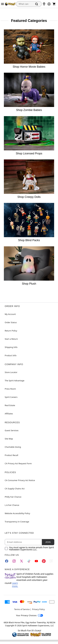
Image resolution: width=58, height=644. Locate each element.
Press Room (10, 389)
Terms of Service (22, 609)
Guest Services (12, 430)
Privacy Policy (38, 609)
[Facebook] (7, 561)
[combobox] (24, 4)
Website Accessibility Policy (17, 513)
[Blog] (51, 561)
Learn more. (15, 585)
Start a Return (11, 339)
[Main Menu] (2, 4)
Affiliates (9, 414)
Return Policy (11, 331)
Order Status (11, 322)
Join (48, 542)
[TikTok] (29, 561)
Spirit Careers (11, 397)
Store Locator (11, 372)
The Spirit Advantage (15, 381)
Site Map (9, 439)
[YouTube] (36, 561)
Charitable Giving (13, 447)
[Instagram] (14, 561)
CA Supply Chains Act (15, 489)
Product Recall (12, 455)
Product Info (11, 355)
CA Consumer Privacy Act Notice (20, 480)
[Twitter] (21, 561)
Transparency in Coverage (17, 522)
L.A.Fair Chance (12, 505)
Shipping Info (11, 347)
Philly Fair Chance (13, 497)
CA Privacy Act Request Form (18, 463)
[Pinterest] (44, 561)
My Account (10, 314)
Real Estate (10, 405)
